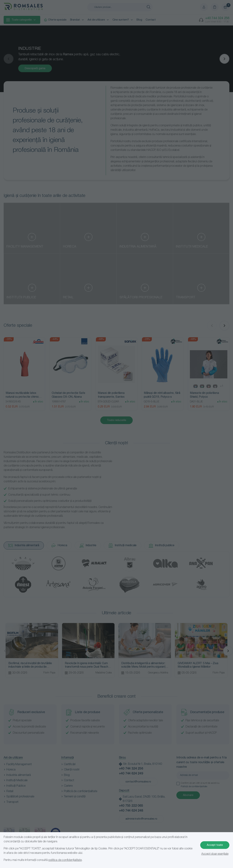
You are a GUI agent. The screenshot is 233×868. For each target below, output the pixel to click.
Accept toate (215, 845)
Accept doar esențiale (215, 854)
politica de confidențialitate (65, 860)
